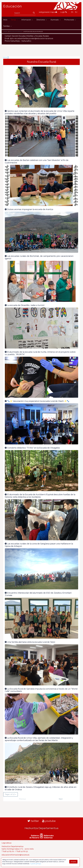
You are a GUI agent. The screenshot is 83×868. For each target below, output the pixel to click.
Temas (5, 32)
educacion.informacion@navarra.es (16, 855)
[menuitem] (5, 20)
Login (64, 12)
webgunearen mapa (48, 12)
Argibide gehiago (35, 864)
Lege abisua (6, 843)
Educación (13, 6)
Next (61, 799)
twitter (33, 821)
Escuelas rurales (16, 32)
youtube (49, 821)
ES (72, 12)
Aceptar (73, 862)
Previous (22, 799)
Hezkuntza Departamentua (41, 828)
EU (76, 12)
